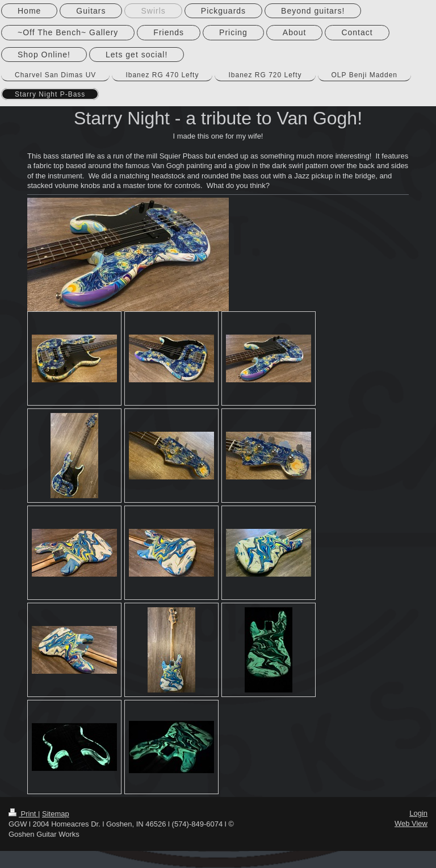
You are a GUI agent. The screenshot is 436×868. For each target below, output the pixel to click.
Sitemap (56, 814)
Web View (411, 823)
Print (23, 814)
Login (418, 813)
